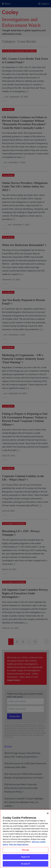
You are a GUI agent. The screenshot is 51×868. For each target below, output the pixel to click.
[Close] (48, 813)
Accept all (25, 864)
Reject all (25, 857)
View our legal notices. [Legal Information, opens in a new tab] (19, 844)
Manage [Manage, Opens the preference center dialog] (26, 850)
